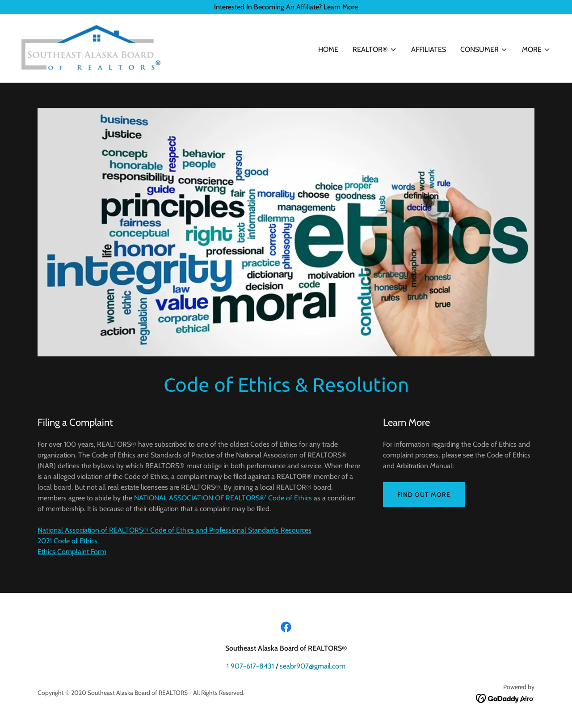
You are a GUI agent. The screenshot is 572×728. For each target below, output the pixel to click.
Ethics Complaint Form (72, 552)
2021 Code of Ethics (67, 541)
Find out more (424, 495)
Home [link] (328, 49)
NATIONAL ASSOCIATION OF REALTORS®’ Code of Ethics (223, 498)
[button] (375, 50)
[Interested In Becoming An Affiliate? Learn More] (286, 7)
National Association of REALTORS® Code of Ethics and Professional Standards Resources (175, 530)
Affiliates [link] (429, 49)
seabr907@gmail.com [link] (313, 666)
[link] (91, 48)
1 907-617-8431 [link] (250, 666)
